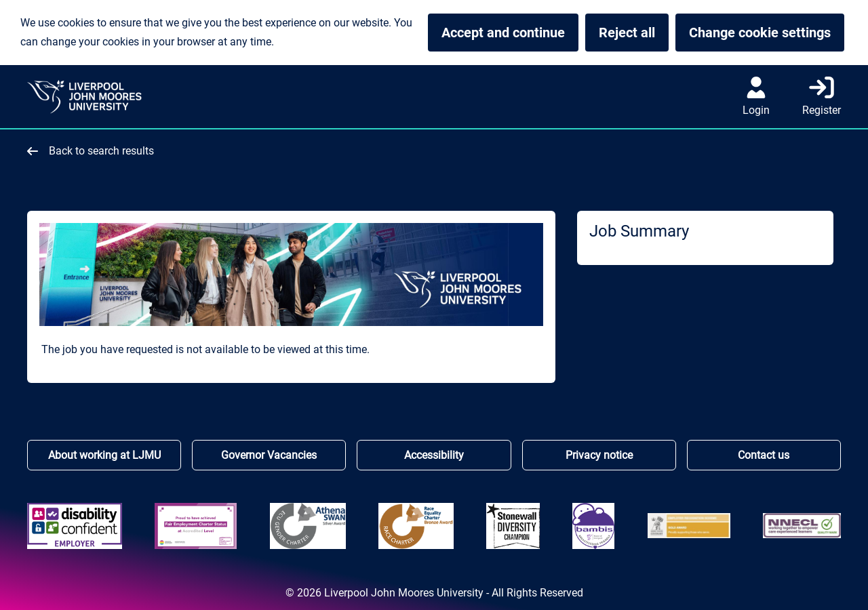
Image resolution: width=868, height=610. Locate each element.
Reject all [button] (627, 33)
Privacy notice (599, 455)
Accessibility (434, 455)
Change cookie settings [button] (767, 33)
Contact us (764, 455)
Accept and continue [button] (503, 33)
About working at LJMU (104, 455)
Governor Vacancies (269, 455)
